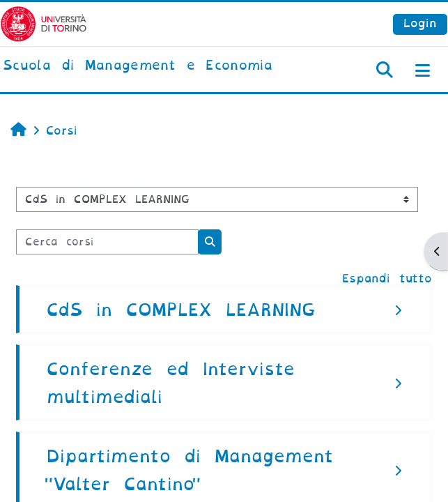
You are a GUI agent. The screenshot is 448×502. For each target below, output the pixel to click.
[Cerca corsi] (107, 242)
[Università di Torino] (44, 23)
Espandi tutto (387, 279)
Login (420, 23)
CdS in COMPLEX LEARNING (181, 310)
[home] (138, 66)
